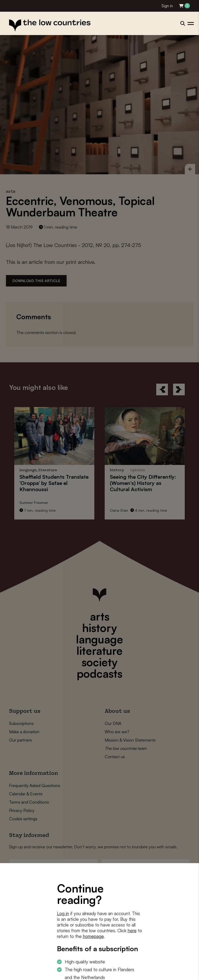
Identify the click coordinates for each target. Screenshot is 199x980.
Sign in (167, 6)
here (132, 931)
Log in (63, 913)
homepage (93, 936)
